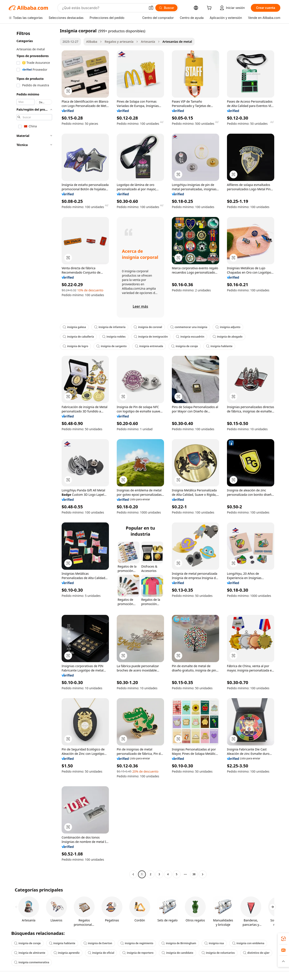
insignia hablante (219, 346)
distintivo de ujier (256, 953)
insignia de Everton (98, 943)
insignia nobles (114, 337)
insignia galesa (74, 327)
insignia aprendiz (67, 953)
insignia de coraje (185, 346)
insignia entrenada (149, 346)
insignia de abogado (228, 337)
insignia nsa (214, 943)
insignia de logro (75, 346)
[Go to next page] (203, 874)
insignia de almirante (30, 953)
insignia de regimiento (137, 943)
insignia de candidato (177, 953)
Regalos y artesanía (119, 42)
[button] (151, 8)
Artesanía (148, 42)
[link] (283, 939)
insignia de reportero (138, 953)
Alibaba (92, 42)
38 (194, 874)
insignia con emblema (248, 943)
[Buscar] (167, 8)
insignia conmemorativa (32, 962)
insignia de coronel (148, 327)
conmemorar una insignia (189, 327)
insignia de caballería (78, 337)
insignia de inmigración (151, 337)
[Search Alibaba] (103, 8)
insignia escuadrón (190, 337)
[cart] (210, 8)
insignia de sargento (111, 346)
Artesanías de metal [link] (177, 42)
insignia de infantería (110, 327)
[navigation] (33, 453)
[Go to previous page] (133, 874)
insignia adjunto (228, 327)
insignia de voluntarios (218, 953)
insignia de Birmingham (179, 943)
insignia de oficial (101, 953)
